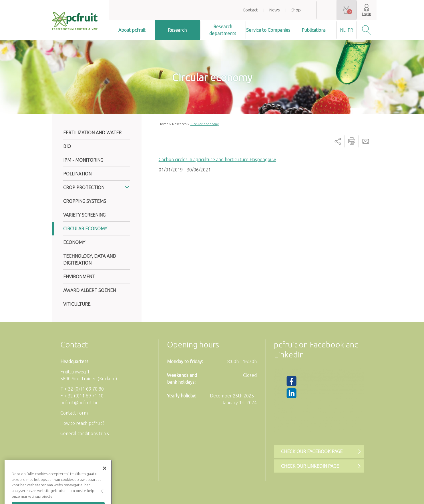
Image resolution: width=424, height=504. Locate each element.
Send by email (366, 141)
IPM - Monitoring (83, 160)
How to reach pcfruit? (82, 423)
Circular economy (85, 229)
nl (343, 30)
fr (350, 30)
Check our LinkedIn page (310, 466)
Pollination (77, 174)
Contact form (74, 413)
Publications (314, 30)
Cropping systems (85, 201)
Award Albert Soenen (89, 290)
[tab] (97, 187)
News (275, 10)
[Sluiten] (105, 475)
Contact (250, 10)
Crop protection (84, 187)
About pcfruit (132, 30)
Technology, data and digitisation (90, 259)
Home (164, 124)
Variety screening (84, 215)
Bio (67, 146)
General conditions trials (85, 433)
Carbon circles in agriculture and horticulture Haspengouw (217, 159)
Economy (74, 242)
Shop (296, 10)
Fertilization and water (92, 133)
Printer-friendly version (352, 141)
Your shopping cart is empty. (347, 10)
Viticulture (77, 304)
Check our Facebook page (312, 451)
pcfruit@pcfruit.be (79, 403)
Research (177, 30)
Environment (79, 277)
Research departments (223, 30)
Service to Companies (268, 30)
